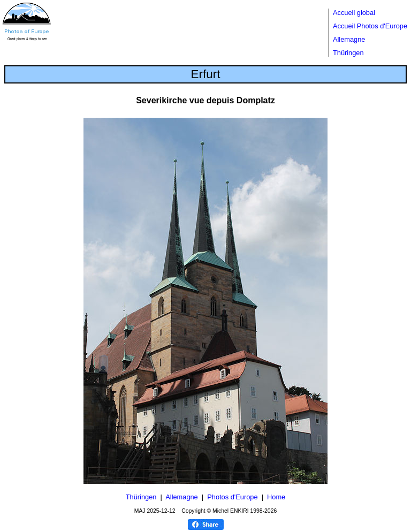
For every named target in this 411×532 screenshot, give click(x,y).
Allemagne (349, 39)
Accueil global (354, 13)
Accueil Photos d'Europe (370, 26)
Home (276, 497)
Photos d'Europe (232, 497)
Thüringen (348, 53)
